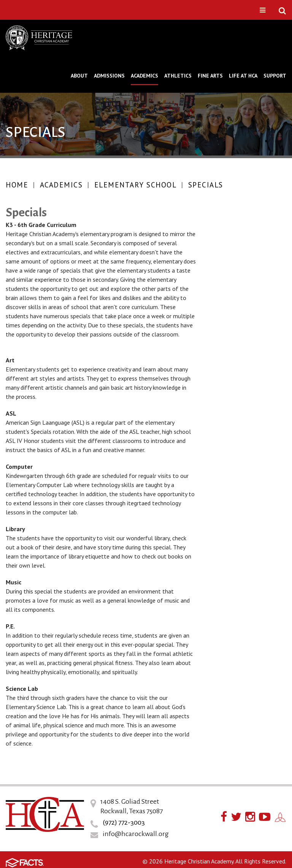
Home (17, 185)
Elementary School (136, 185)
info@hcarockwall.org (136, 834)
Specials (206, 185)
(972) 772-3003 (124, 822)
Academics (61, 185)
